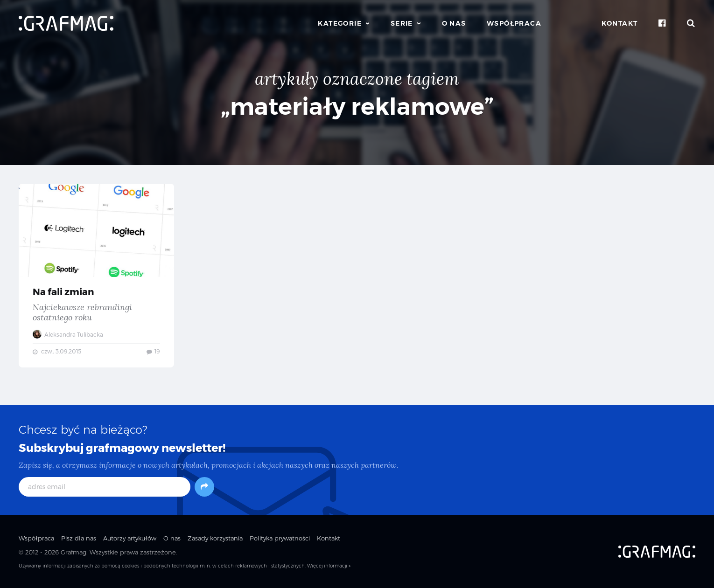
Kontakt (620, 23)
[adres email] (105, 487)
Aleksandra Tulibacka (68, 335)
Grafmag (73, 552)
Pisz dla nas (79, 538)
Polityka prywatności (280, 538)
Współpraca (514, 23)
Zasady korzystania (215, 538)
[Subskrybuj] (204, 487)
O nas (454, 23)
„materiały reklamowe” (357, 107)
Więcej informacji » (329, 566)
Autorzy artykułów (130, 538)
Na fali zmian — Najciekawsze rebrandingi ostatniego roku (96, 276)
